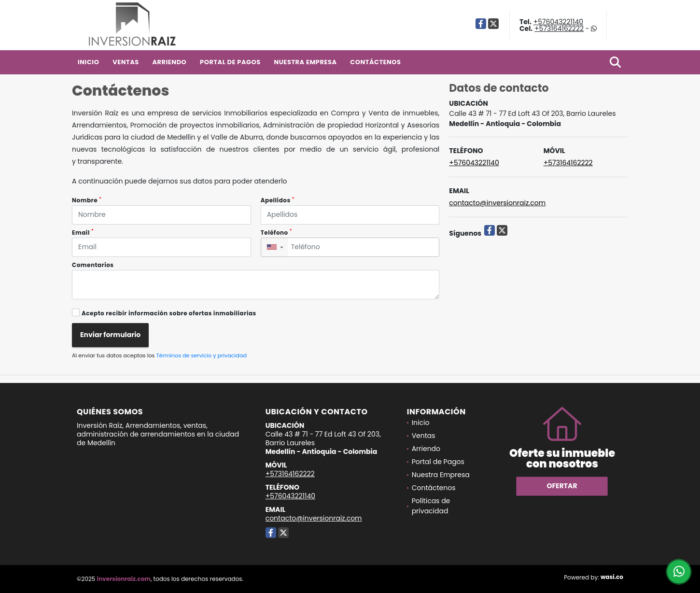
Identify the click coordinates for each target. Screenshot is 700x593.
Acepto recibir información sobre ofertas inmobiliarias (169, 313)
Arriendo (169, 62)
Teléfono (276, 233)
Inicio (88, 62)
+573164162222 (559, 28)
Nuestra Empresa (305, 62)
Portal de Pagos (230, 62)
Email (83, 233)
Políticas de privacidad (431, 506)
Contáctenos (375, 62)
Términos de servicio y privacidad (201, 355)
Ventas (126, 62)
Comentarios (93, 265)
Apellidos (278, 200)
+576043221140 (558, 22)
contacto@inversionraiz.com (497, 203)
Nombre (87, 200)
